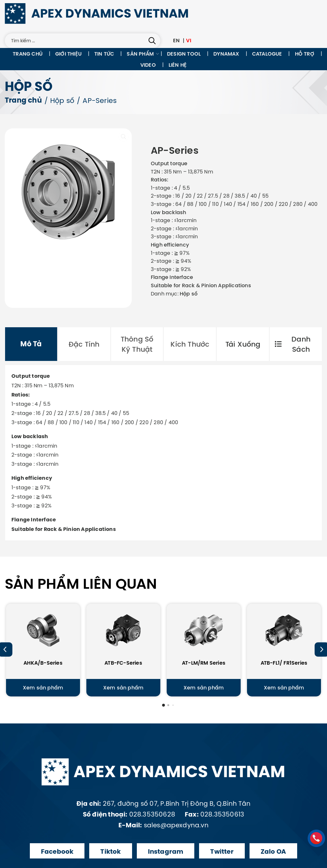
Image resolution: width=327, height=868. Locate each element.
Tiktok (110, 851)
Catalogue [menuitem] (267, 54)
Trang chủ (23, 100)
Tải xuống (243, 344)
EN (176, 40)
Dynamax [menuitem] (226, 54)
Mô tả (31, 344)
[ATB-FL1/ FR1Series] (284, 641)
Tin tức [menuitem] (104, 54)
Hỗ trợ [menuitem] (305, 54)
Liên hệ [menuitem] (178, 65)
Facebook (57, 851)
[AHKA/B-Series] (43, 641)
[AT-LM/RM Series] (204, 641)
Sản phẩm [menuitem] (140, 54)
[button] (164, 705)
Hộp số (62, 100)
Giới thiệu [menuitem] (68, 54)
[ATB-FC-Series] (123, 641)
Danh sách (293, 344)
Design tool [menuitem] (184, 54)
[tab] (31, 344)
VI (188, 40)
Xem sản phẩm (43, 688)
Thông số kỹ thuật (137, 344)
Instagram (166, 851)
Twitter (222, 851)
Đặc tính (84, 344)
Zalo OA (273, 851)
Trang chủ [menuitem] (28, 54)
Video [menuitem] (148, 65)
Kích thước (190, 344)
